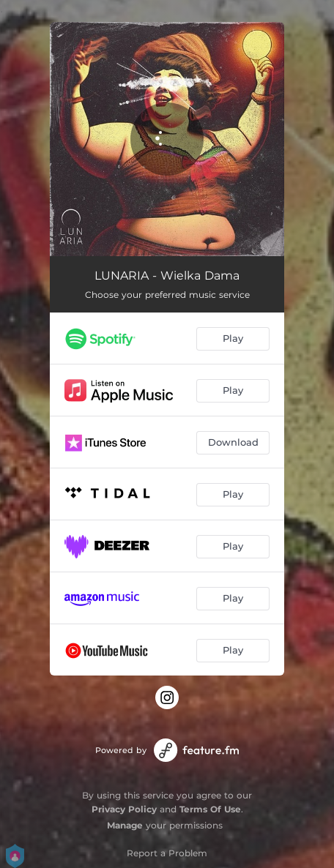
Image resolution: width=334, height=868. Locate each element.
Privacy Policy (124, 809)
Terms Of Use (210, 809)
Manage (125, 825)
